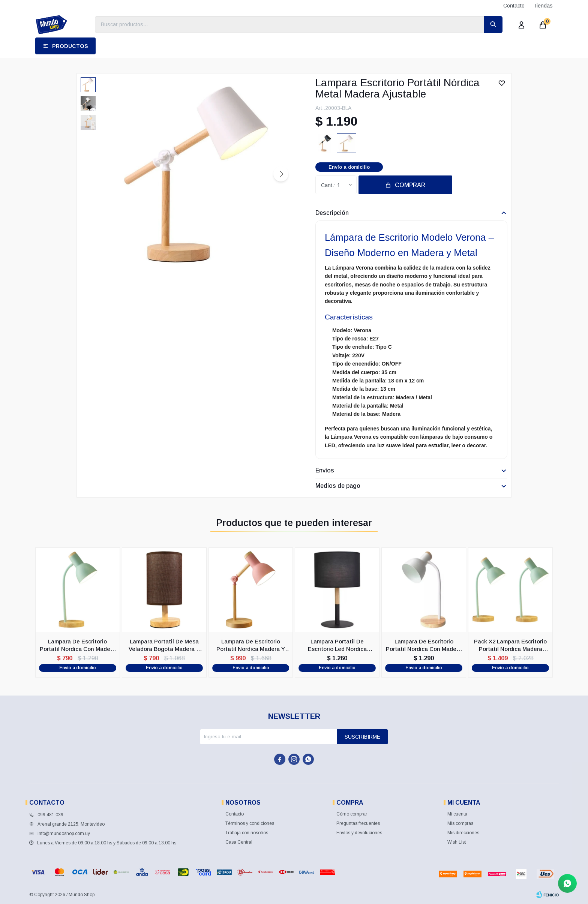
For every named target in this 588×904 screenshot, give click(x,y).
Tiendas (543, 6)
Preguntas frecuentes (358, 823)
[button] (281, 174)
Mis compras (460, 823)
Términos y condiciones (250, 823)
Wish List (457, 842)
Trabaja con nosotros (247, 833)
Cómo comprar (352, 814)
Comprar (410, 185)
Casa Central (239, 842)
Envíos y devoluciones (359, 833)
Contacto (514, 6)
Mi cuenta (457, 814)
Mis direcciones (463, 833)
